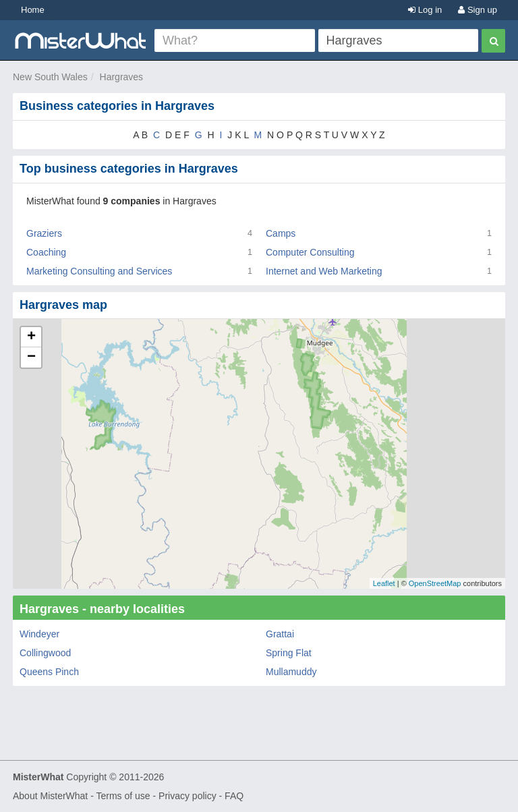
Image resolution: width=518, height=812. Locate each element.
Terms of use (123, 796)
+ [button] (31, 337)
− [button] (31, 357)
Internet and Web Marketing (324, 271)
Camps (281, 233)
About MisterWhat (50, 796)
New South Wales (50, 77)
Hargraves (122, 77)
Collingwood (45, 653)
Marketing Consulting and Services (99, 271)
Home (33, 10)
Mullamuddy (291, 672)
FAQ (234, 796)
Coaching (46, 252)
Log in (425, 10)
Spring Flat (289, 653)
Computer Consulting (310, 252)
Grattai (280, 634)
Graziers (44, 233)
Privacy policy (188, 796)
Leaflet (384, 583)
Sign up (478, 10)
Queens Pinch (49, 672)
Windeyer (39, 634)
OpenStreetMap (435, 583)
